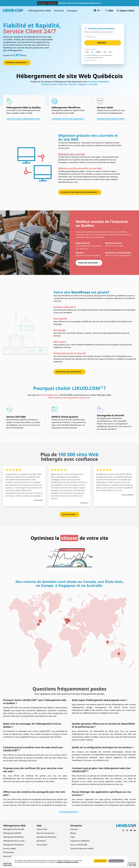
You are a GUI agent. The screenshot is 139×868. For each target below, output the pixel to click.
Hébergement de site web (14, 829)
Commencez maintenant (17, 63)
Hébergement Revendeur (13, 845)
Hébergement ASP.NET (12, 833)
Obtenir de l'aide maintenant (70, 372)
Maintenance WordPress (47, 837)
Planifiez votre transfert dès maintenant (80, 192)
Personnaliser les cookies (116, 861)
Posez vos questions (89, 263)
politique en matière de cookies (68, 862)
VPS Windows (9, 852)
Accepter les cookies (100, 861)
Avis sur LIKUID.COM (79, 845)
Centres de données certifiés (82, 849)
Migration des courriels (72, 154)
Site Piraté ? (41, 841)
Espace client (42, 829)
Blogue (73, 833)
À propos (74, 829)
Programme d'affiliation (80, 841)
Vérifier (103, 43)
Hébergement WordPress (13, 837)
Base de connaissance (46, 833)
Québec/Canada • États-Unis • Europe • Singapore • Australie (69, 84)
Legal (72, 837)
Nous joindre (42, 845)
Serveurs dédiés (10, 849)
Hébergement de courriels (14, 841)
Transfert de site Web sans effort (71, 171)
